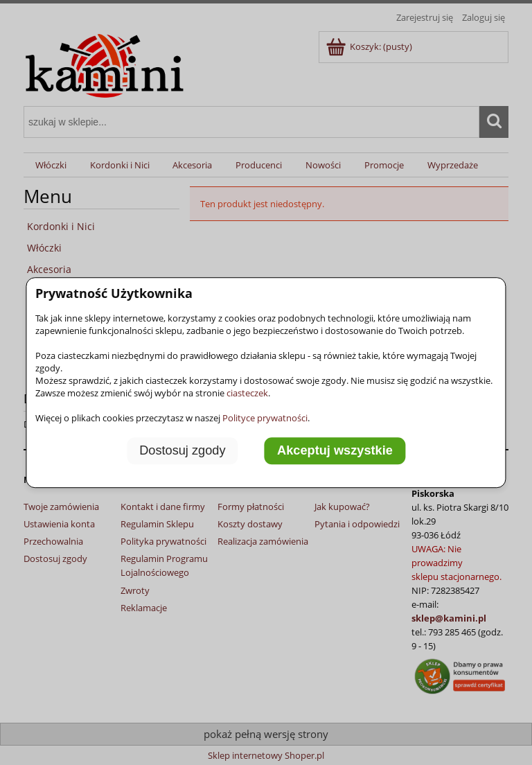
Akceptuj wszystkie (335, 451)
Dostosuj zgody (182, 451)
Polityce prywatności (265, 418)
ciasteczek (247, 393)
